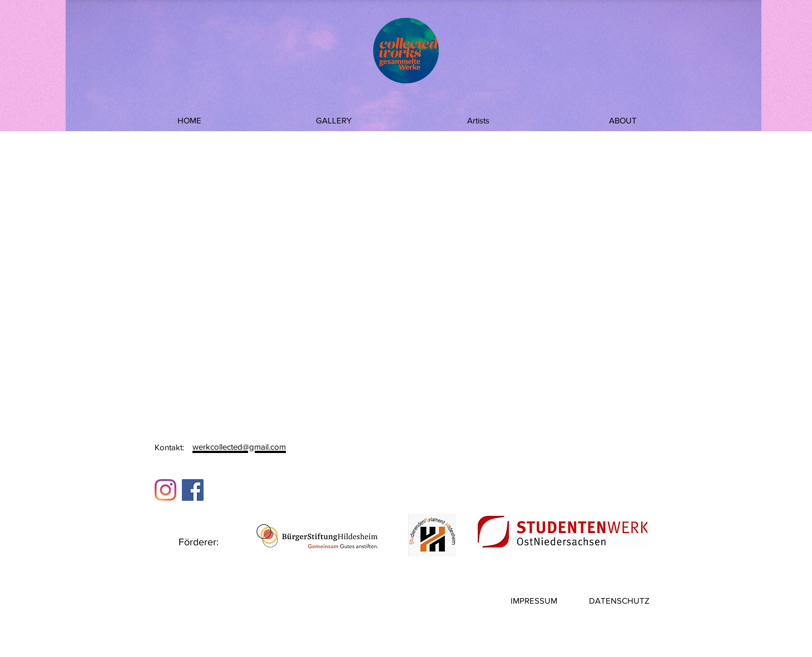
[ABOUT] (623, 120)
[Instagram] (165, 490)
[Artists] (478, 120)
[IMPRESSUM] (534, 600)
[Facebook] (193, 490)
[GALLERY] (334, 120)
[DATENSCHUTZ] (619, 600)
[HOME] (189, 120)
